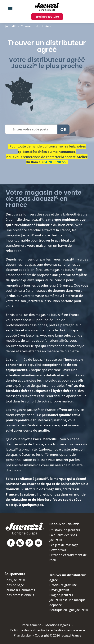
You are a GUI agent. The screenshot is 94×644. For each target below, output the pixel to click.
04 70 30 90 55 (55, 162)
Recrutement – (32, 625)
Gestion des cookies (68, 630)
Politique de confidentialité (30, 630)
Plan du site (22, 635)
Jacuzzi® (10, 26)
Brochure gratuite (47, 17)
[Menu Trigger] (10, 8)
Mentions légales (58, 625)
